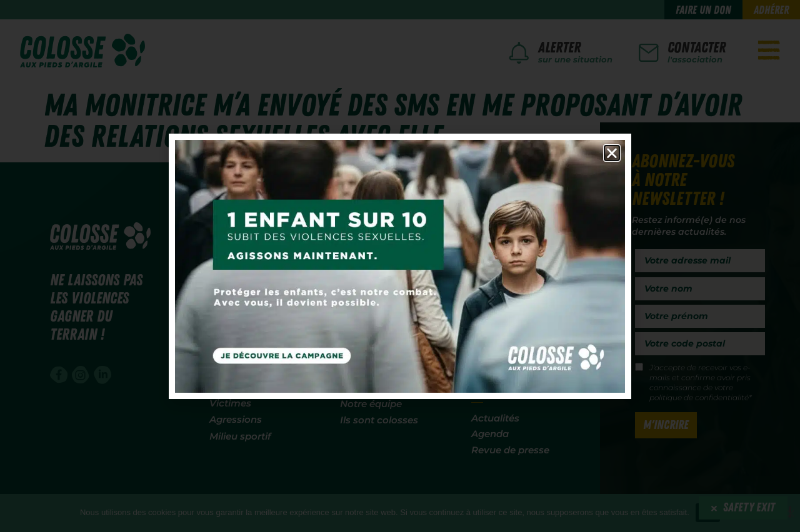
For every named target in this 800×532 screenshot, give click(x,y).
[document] (400, 266)
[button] (612, 153)
